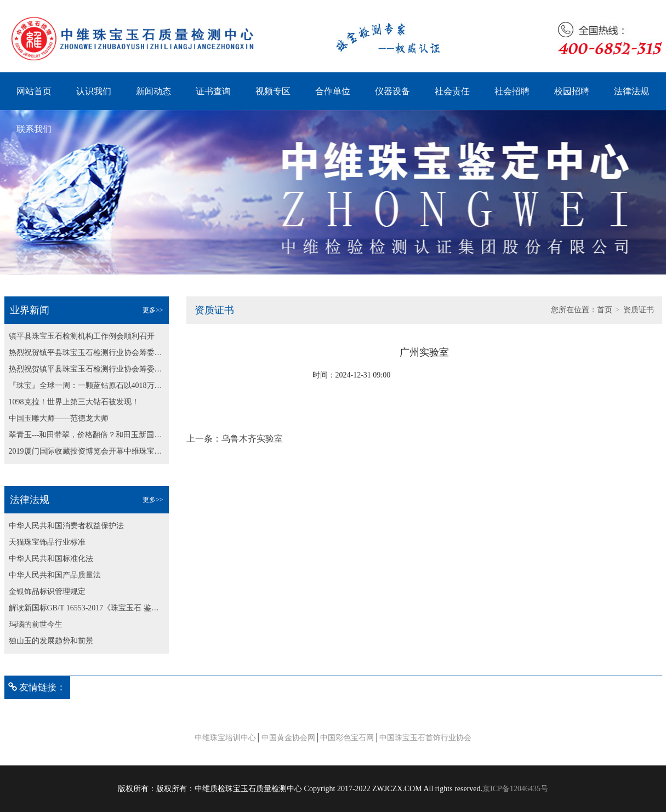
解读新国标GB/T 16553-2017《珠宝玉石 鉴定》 (87, 608)
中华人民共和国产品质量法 (55, 575)
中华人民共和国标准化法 (51, 559)
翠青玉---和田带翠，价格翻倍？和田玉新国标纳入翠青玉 (87, 435)
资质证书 (639, 310)
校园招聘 (572, 91)
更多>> (153, 310)
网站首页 (34, 91)
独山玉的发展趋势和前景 (51, 641)
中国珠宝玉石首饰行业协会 (425, 738)
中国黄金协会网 (288, 738)
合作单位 (333, 91)
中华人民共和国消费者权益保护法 (66, 526)
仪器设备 (392, 91)
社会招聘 (512, 91)
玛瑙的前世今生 (36, 624)
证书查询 (213, 91)
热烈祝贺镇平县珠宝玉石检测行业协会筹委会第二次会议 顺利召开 (87, 353)
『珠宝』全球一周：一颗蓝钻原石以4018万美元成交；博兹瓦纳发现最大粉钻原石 (87, 385)
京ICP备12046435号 (515, 789)
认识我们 (94, 91)
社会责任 (452, 91)
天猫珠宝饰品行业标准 (47, 542)
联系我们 (34, 129)
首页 (605, 310)
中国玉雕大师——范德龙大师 (59, 418)
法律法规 (631, 91)
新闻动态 (153, 91)
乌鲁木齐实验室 (252, 439)
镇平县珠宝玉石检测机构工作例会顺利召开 (82, 336)
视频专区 (273, 91)
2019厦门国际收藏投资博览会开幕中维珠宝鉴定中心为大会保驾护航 (87, 451)
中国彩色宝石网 (347, 738)
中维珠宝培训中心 (225, 738)
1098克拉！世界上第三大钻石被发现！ (74, 402)
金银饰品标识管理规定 (47, 591)
